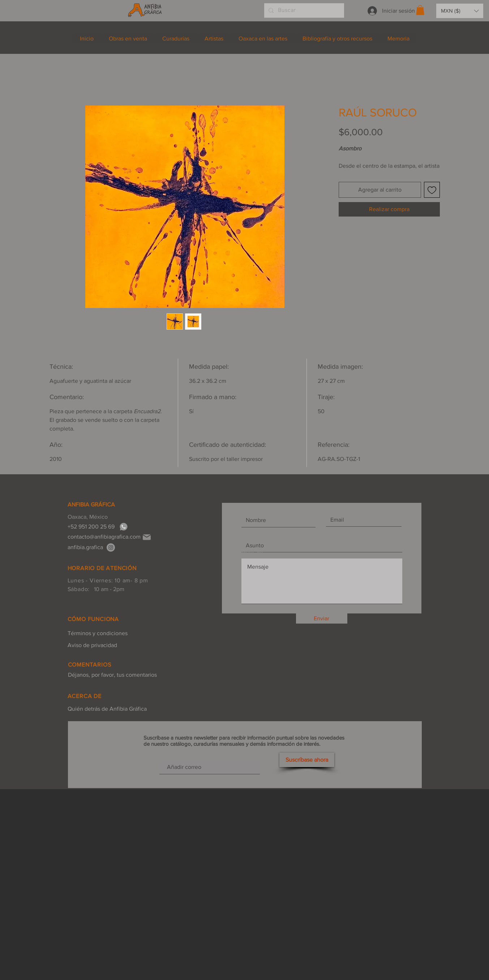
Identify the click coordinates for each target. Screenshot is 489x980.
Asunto (250, 533)
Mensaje (252, 552)
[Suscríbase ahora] (307, 760)
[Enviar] (322, 619)
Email (333, 507)
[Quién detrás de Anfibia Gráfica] (107, 709)
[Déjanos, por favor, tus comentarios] (112, 675)
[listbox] (460, 11)
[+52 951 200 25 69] (93, 527)
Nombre (252, 507)
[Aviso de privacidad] (98, 645)
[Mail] (147, 537)
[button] (420, 10)
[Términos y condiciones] (98, 633)
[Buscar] (303, 10)
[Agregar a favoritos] (432, 190)
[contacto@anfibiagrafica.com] (104, 537)
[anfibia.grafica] (111, 547)
